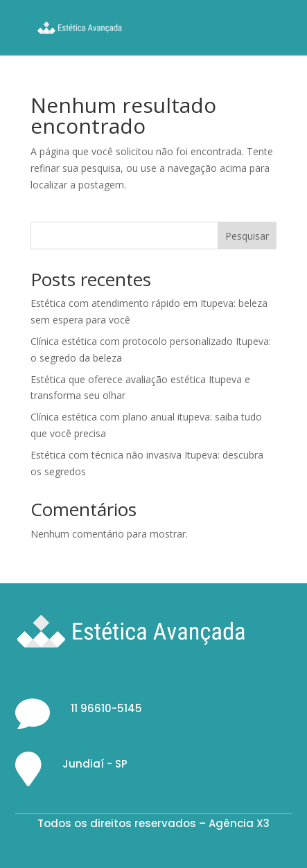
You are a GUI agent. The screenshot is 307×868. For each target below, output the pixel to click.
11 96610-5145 (106, 708)
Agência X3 (239, 823)
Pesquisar (247, 236)
